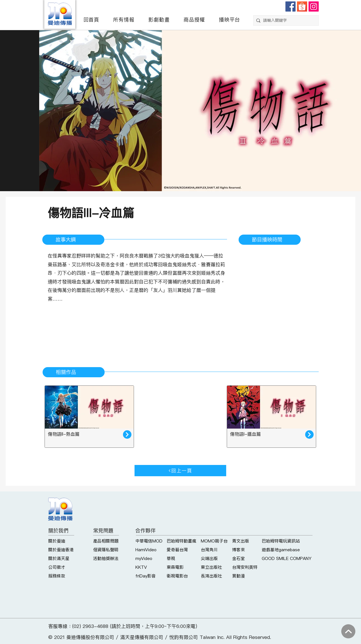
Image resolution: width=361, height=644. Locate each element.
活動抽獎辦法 (106, 558)
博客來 (238, 550)
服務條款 (57, 576)
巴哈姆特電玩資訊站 (281, 541)
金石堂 (238, 558)
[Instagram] (314, 6)
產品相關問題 (106, 541)
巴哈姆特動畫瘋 (181, 541)
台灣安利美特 (245, 567)
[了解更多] (127, 435)
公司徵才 (57, 567)
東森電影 (175, 567)
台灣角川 (209, 550)
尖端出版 (209, 558)
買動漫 (238, 576)
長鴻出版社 (211, 576)
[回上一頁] (180, 471)
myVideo (144, 558)
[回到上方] (348, 631)
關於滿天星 (59, 558)
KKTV (141, 567)
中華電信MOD (149, 541)
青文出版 (241, 541)
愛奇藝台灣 (177, 550)
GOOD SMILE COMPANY (287, 558)
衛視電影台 (177, 576)
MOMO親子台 (214, 541)
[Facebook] (290, 6)
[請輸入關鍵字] (285, 21)
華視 (171, 558)
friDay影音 (146, 576)
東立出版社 (211, 567)
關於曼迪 (57, 541)
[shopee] (302, 6)
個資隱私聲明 (106, 550)
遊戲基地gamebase (281, 550)
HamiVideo (146, 550)
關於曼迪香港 (61, 550)
